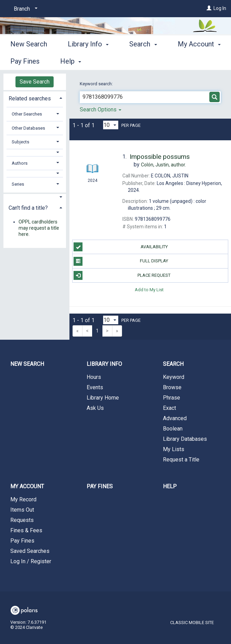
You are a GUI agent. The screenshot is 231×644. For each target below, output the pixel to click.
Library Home (103, 398)
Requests (22, 520)
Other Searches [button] (27, 114)
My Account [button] (27, 486)
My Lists (174, 449)
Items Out (22, 510)
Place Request (122, 275)
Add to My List (149, 290)
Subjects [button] (20, 142)
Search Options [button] (101, 110)
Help (170, 486)
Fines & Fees (26, 530)
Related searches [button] (30, 99)
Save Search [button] (35, 82)
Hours (94, 377)
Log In (220, 8)
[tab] (35, 98)
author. (163, 165)
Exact (169, 408)
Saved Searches (30, 551)
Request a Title (181, 460)
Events (95, 387)
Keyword (174, 377)
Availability (120, 247)
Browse (172, 387)
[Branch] (24, 9)
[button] (35, 152)
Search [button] (143, 60)
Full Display (121, 261)
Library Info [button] (88, 60)
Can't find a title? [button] (28, 208)
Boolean (173, 429)
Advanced (175, 418)
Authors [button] (20, 163)
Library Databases (185, 439)
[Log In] (209, 8)
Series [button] (18, 184)
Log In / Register (31, 561)
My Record (23, 499)
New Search (29, 60)
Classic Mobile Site (192, 623)
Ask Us (95, 408)
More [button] (191, 61)
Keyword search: (97, 84)
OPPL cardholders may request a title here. (39, 228)
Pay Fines (22, 541)
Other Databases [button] (28, 128)
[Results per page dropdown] (111, 125)
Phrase (172, 398)
